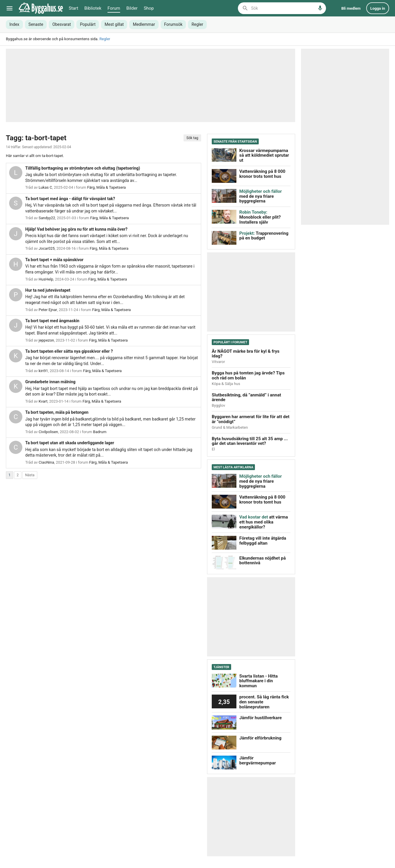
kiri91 (43, 371)
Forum (114, 8)
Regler (105, 39)
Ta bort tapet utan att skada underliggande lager (70, 443)
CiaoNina (47, 462)
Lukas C (46, 187)
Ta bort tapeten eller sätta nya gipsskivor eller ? (69, 351)
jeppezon (46, 340)
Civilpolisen (48, 432)
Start (73, 8)
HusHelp (46, 279)
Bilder (132, 8)
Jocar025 (47, 248)
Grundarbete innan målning (50, 382)
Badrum (100, 432)
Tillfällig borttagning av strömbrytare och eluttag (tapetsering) (83, 168)
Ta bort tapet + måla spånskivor (54, 260)
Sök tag (192, 138)
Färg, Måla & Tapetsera (107, 187)
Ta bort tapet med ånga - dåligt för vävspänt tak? (70, 199)
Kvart (43, 401)
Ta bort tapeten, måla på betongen (57, 412)
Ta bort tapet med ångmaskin (52, 321)
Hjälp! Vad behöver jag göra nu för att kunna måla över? (76, 229)
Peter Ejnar (48, 310)
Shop (149, 8)
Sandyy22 (47, 218)
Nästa (30, 475)
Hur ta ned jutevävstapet (48, 290)
